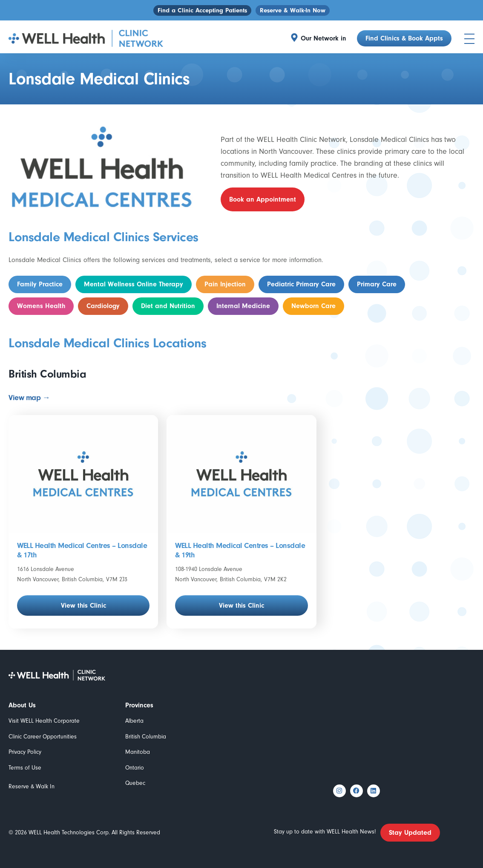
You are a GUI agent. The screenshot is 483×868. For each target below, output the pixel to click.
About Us (22, 705)
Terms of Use (25, 768)
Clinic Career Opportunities (43, 737)
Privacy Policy (25, 752)
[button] (326, 38)
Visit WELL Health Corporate (44, 721)
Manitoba (138, 752)
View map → (29, 398)
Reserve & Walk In (32, 786)
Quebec (135, 783)
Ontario (135, 768)
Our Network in (323, 38)
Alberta (134, 721)
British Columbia (146, 737)
